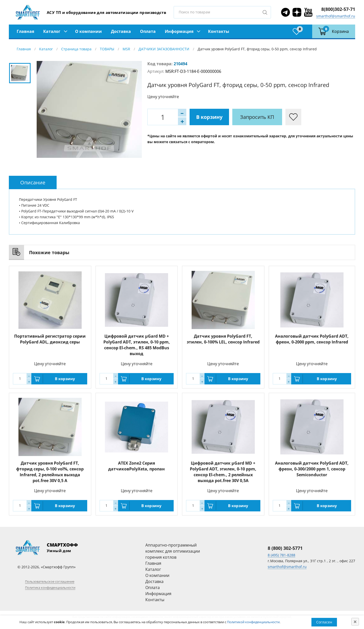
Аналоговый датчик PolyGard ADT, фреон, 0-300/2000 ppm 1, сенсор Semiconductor (312, 469)
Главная (25, 31)
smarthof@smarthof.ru (336, 16)
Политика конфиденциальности (50, 588)
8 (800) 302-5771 (285, 548)
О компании (88, 31)
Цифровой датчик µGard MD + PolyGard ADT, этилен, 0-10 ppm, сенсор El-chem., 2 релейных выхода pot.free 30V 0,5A (223, 472)
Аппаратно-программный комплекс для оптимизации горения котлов (173, 551)
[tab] (33, 182)
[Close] (355, 622)
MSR (126, 49)
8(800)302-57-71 (338, 9)
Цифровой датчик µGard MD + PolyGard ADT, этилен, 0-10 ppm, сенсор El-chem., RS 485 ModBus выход (137, 345)
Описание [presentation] (33, 182)
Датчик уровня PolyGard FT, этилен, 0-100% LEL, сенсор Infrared (223, 339)
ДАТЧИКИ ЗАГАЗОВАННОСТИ (164, 49)
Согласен (324, 622)
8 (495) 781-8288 (281, 555)
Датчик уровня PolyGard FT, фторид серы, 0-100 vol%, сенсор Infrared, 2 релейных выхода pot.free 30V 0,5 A (50, 472)
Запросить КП (257, 117)
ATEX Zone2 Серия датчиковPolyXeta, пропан (136, 466)
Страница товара (76, 49)
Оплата (148, 31)
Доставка (121, 31)
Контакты (219, 31)
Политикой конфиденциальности (253, 622)
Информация (179, 31)
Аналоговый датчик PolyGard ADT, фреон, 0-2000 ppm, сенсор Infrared (312, 339)
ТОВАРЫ (107, 49)
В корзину (209, 117)
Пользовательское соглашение (50, 581)
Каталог (52, 31)
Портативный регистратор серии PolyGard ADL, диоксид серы (50, 339)
